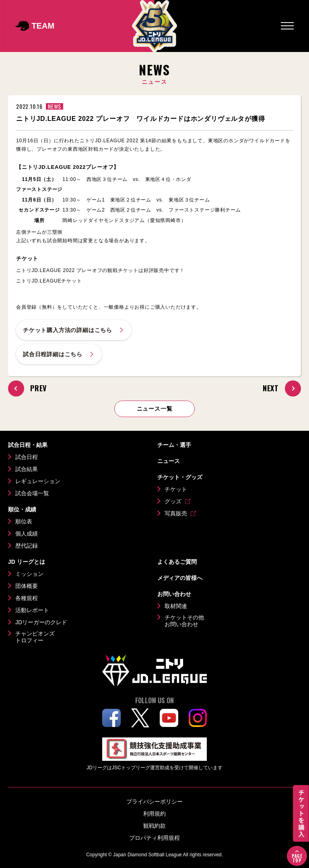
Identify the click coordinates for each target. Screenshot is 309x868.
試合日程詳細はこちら (59, 354)
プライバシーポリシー (154, 802)
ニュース (169, 461)
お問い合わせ (174, 594)
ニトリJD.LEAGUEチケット (49, 281)
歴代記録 (27, 546)
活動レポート (32, 610)
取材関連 (176, 606)
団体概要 (27, 586)
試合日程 (27, 457)
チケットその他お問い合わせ (184, 621)
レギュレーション (38, 481)
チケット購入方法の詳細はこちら (74, 330)
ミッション (29, 574)
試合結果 (27, 469)
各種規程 (27, 598)
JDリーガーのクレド (41, 622)
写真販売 (176, 513)
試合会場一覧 (32, 493)
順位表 (24, 521)
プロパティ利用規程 (154, 838)
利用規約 (154, 814)
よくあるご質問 (177, 562)
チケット (176, 489)
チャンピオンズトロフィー (35, 637)
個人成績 (27, 534)
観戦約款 (154, 826)
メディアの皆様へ (180, 578)
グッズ (173, 501)
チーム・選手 (174, 445)
